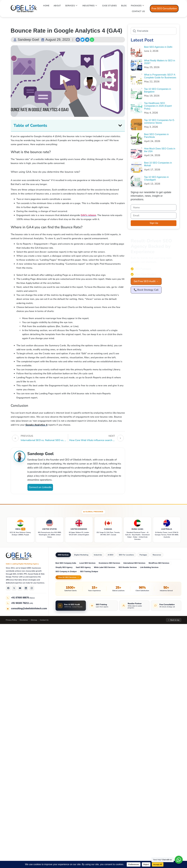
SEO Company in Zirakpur (66, 572)
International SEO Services (134, 563)
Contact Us (44, 620)
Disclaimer (24, 620)
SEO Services (63, 555)
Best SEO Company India (66, 563)
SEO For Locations (126, 555)
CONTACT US (138, 11)
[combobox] (154, 31)
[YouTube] (20, 588)
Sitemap (34, 620)
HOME (46, 6)
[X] (14, 588)
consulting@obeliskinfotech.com (29, 608)
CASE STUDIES (109, 6)
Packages (143, 555)
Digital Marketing (81, 555)
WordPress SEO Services (159, 563)
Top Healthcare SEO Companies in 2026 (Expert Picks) (158, 106)
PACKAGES (137, 6)
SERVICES (71, 6)
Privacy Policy (11, 620)
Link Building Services (149, 567)
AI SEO (110, 555)
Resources (157, 555)
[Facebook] (8, 588)
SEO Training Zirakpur (89, 572)
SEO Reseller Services (128, 567)
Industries (98, 555)
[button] (78, 40)
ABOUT (57, 6)
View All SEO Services (68, 577)
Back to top (174, 620)
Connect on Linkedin (40, 487)
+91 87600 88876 (20, 598)
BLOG (124, 6)
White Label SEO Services (105, 567)
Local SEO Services (87, 563)
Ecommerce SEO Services (109, 563)
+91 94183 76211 (20, 603)
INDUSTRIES (90, 6)
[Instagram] (32, 588)
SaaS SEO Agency (83, 567)
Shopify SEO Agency (64, 567)
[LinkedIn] (26, 588)
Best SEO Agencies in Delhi (158, 47)
